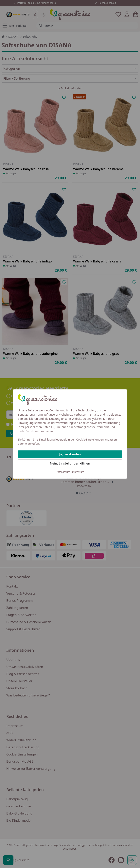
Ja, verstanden (70, 454)
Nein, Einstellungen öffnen (70, 463)
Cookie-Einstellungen (90, 439)
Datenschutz (63, 472)
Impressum (78, 472)
